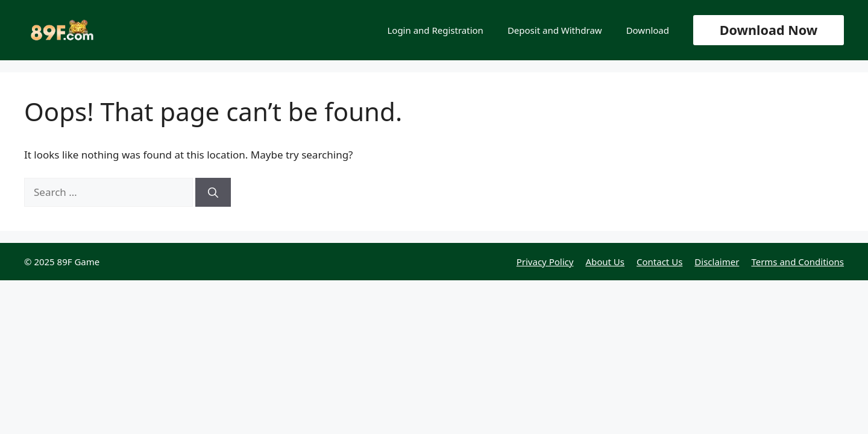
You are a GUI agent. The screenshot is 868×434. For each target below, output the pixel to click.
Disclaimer (717, 262)
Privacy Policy (545, 262)
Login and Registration (435, 30)
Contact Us (659, 262)
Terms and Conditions (797, 262)
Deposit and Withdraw (555, 30)
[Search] (213, 192)
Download (648, 30)
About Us (605, 262)
